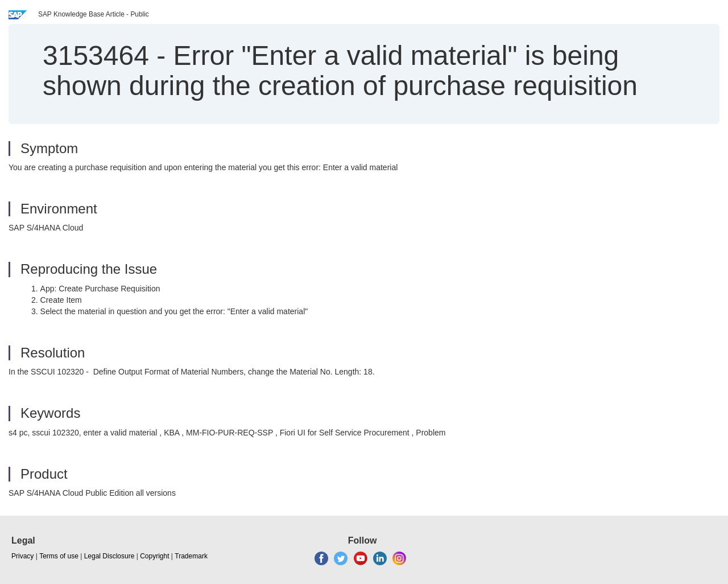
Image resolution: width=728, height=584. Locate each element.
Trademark (191, 556)
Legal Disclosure (109, 556)
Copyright (154, 556)
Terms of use (59, 556)
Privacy (22, 556)
